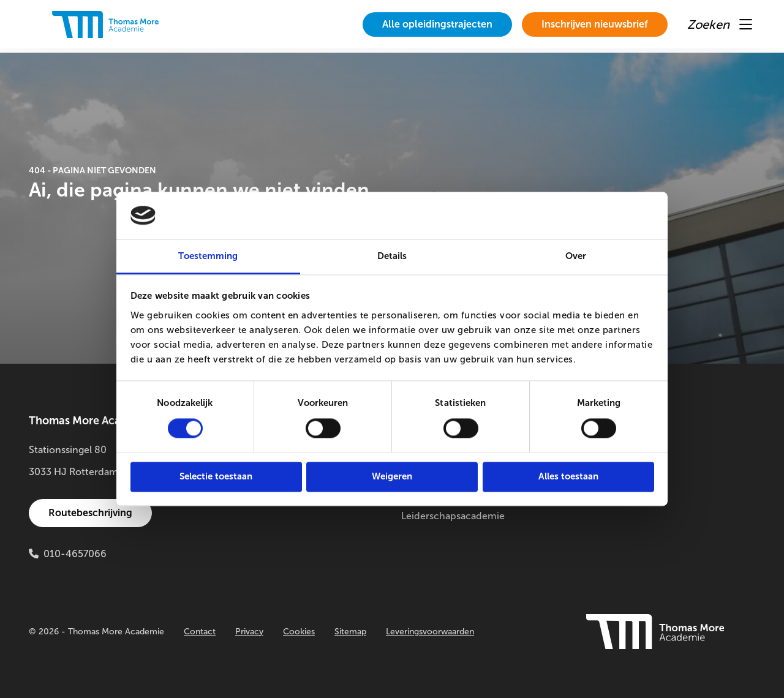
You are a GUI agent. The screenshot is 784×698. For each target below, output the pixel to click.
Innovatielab (616, 494)
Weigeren (392, 476)
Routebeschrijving (90, 513)
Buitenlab (609, 472)
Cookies (299, 632)
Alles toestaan (568, 476)
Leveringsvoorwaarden (430, 632)
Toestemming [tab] (208, 256)
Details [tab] (392, 256)
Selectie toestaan (216, 476)
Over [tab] (576, 256)
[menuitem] (437, 24)
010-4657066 (75, 554)
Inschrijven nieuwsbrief (595, 24)
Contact (200, 632)
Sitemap (350, 632)
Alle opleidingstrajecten (437, 24)
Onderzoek (613, 450)
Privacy (249, 632)
